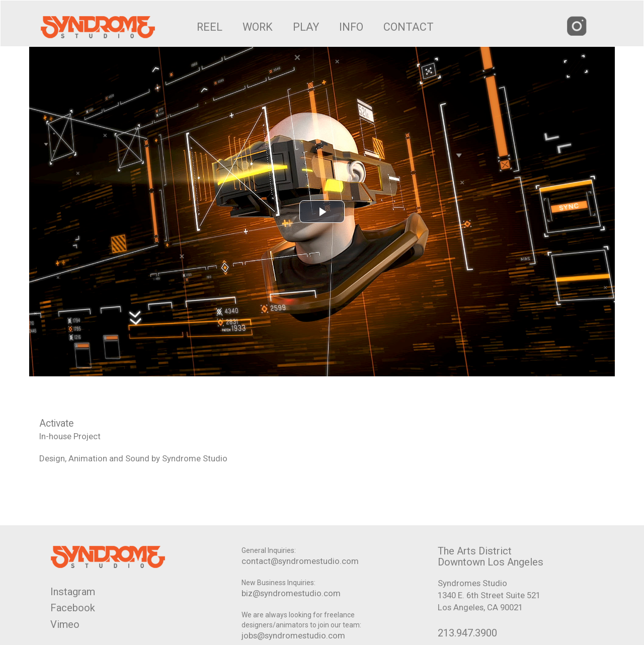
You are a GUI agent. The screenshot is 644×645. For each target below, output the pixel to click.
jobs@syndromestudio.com (293, 635)
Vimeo (65, 624)
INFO (351, 27)
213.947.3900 (467, 633)
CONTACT (409, 27)
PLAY (306, 27)
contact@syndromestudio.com (300, 561)
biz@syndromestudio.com (291, 593)
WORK (258, 27)
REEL (210, 27)
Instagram (73, 592)
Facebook (73, 608)
